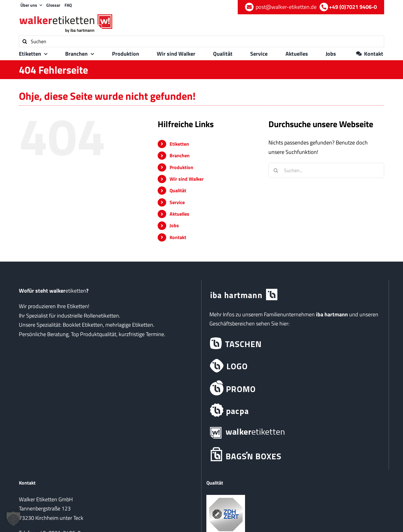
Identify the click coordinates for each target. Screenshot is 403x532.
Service (177, 202)
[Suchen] (201, 41)
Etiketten (179, 144)
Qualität (178, 190)
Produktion (181, 167)
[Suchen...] (326, 170)
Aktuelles (179, 214)
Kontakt (178, 237)
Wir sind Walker (187, 179)
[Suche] (25, 41)
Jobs (174, 225)
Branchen (180, 155)
